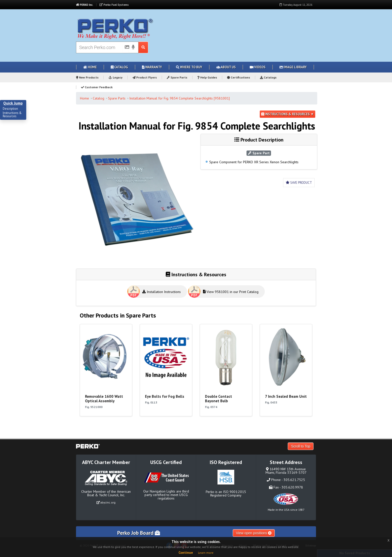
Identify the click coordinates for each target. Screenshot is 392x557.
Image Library (293, 67)
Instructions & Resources (12, 115)
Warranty (152, 67)
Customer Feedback (97, 87)
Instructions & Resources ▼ (287, 114)
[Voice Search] (133, 47)
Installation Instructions (161, 292)
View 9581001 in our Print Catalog (231, 292)
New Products (87, 77)
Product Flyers (145, 77)
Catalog (119, 67)
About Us (226, 67)
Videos (258, 67)
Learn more (206, 553)
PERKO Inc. (85, 5)
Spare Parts (177, 77)
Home (90, 67)
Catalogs (268, 77)
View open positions (254, 533)
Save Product (299, 183)
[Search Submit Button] (143, 47)
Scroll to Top (301, 446)
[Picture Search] (125, 48)
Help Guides (207, 77)
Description (10, 109)
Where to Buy (189, 67)
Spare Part (259, 153)
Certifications (238, 77)
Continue (186, 552)
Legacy (115, 77)
